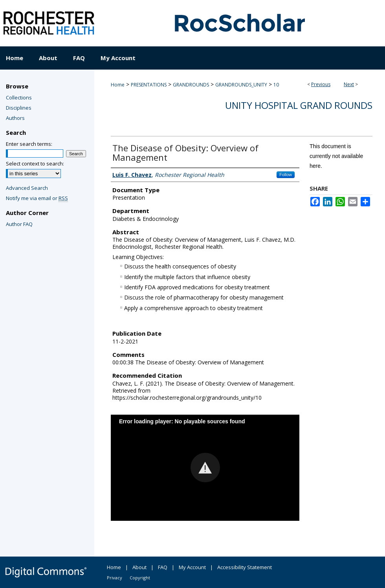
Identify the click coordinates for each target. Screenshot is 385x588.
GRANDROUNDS (191, 85)
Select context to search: (35, 164)
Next (349, 84)
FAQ (163, 567)
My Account (192, 567)
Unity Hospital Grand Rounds (299, 105)
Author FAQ (19, 224)
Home (118, 85)
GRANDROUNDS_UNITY (241, 85)
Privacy (115, 578)
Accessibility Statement (245, 567)
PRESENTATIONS (149, 85)
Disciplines (19, 108)
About (139, 567)
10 (276, 85)
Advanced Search (27, 188)
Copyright (140, 578)
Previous (321, 84)
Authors (15, 118)
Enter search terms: (29, 144)
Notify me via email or (37, 198)
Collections (19, 97)
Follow (286, 175)
